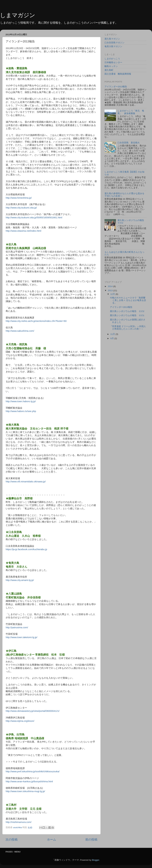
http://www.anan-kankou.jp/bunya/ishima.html (29, 781)
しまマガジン (18, 15)
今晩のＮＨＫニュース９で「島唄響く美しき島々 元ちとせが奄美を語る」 (128, 300)
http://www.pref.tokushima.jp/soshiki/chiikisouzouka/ (33, 771)
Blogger (95, 860)
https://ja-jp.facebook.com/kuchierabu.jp (26, 549)
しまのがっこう (112, 59)
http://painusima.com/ (17, 627)
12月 (113, 294)
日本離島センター (113, 62)
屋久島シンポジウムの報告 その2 (127, 311)
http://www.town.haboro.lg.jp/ (21, 401)
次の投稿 (12, 840)
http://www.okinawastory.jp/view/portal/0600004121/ (33, 711)
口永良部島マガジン (114, 43)
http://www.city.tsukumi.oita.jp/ (21, 208)
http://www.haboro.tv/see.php (21, 411)
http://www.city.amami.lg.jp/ (20, 580)
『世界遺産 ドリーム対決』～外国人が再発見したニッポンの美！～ (128, 328)
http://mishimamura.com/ (19, 822)
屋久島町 (109, 70)
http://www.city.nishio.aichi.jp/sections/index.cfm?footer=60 (36, 321)
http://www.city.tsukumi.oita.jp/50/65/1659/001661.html (34, 218)
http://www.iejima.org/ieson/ (20, 721)
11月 (113, 334)
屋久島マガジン (112, 39)
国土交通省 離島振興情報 (118, 74)
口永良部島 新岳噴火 (129, 143)
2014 (111, 286)
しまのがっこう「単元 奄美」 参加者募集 (131, 112)
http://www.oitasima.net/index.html (23, 231)
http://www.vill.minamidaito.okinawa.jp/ (26, 482)
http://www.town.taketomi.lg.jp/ (22, 637)
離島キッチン (111, 66)
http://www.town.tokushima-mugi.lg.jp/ (25, 791)
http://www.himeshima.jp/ (19, 198)
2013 (111, 290)
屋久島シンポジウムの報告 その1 (127, 315)
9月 (112, 338)
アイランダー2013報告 (116, 87)
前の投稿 (91, 840)
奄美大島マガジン (113, 46)
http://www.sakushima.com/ (20, 331)
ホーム (52, 840)
